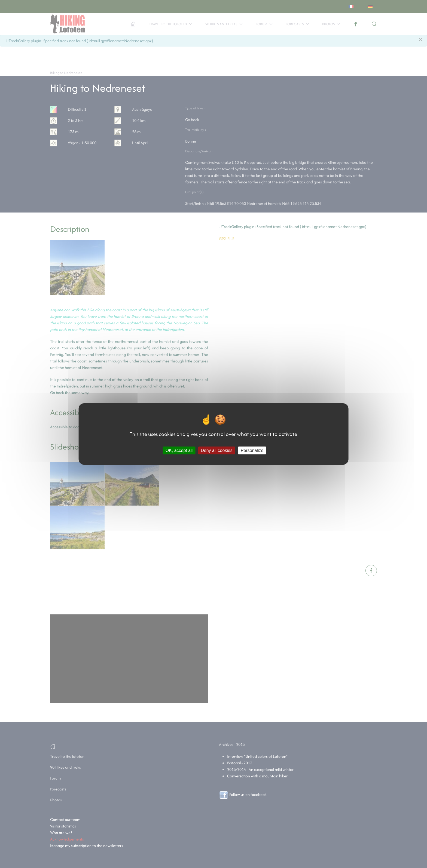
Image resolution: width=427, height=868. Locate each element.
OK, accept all (179, 450)
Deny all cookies (217, 450)
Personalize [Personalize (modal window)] (252, 450)
